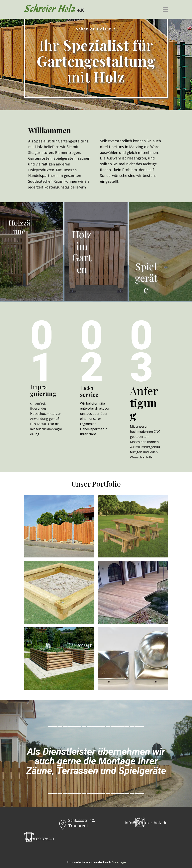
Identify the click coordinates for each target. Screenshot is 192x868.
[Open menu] (165, 10)
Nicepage (119, 862)
